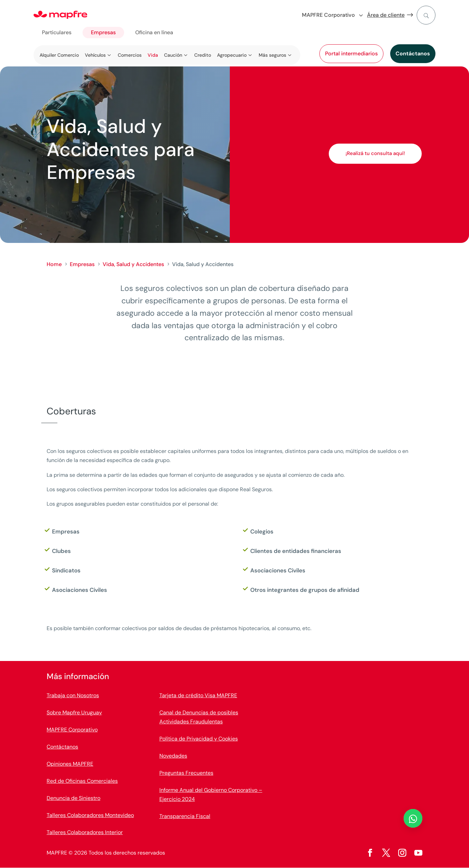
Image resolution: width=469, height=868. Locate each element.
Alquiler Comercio (59, 55)
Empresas (103, 32)
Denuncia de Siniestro (73, 798)
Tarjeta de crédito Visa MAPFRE (198, 695)
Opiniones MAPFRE (70, 764)
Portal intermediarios (351, 54)
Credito (203, 55)
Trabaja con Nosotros (73, 695)
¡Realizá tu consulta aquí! (375, 153)
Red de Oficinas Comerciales (82, 781)
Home (54, 264)
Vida (153, 55)
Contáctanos (413, 54)
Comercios (130, 55)
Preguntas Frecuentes (186, 773)
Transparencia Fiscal (185, 816)
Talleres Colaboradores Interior (85, 832)
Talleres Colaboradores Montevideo (90, 815)
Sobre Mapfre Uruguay (74, 712)
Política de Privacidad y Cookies (199, 739)
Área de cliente (386, 15)
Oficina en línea (154, 32)
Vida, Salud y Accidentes (133, 264)
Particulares (57, 32)
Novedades (173, 756)
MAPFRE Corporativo (72, 730)
